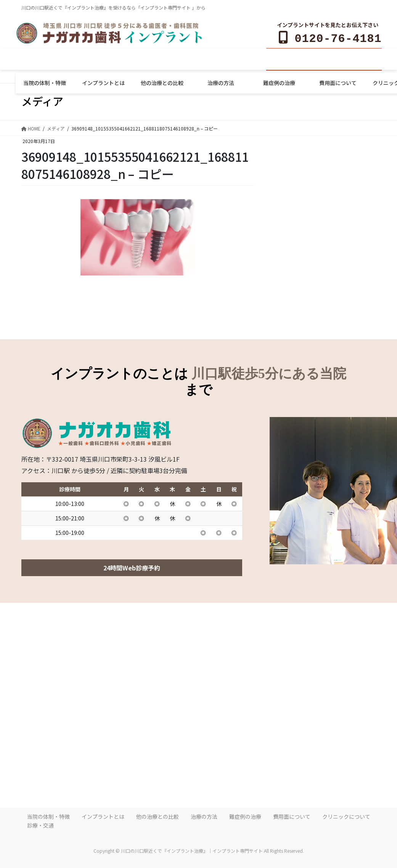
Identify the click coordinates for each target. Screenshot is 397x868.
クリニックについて (346, 815)
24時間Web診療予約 (132, 566)
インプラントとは (103, 815)
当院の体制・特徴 (48, 815)
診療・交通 (40, 824)
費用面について (292, 815)
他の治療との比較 (158, 815)
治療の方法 (204, 815)
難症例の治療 (245, 815)
